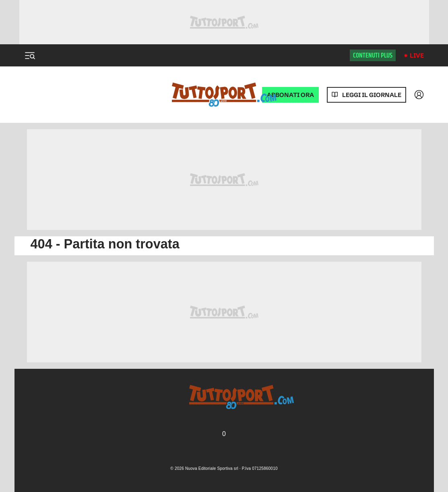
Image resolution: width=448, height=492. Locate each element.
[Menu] (30, 56)
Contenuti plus (373, 56)
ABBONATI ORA (290, 95)
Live (417, 55)
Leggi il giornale (372, 95)
